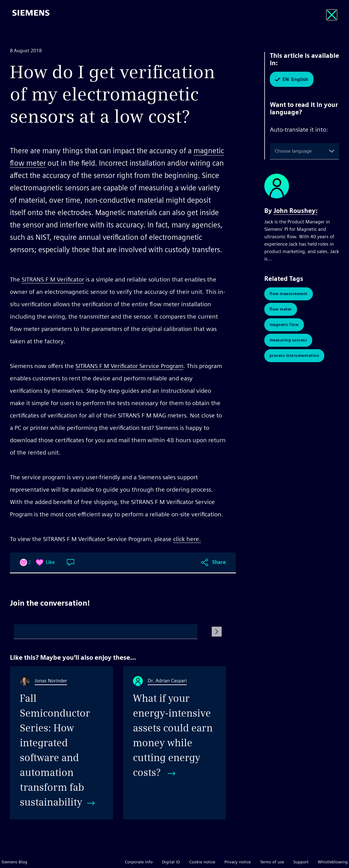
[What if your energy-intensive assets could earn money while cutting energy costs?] (175, 743)
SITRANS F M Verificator (53, 279)
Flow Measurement (289, 294)
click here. (187, 539)
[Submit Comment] (217, 632)
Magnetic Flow (284, 325)
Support (301, 862)
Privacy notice (238, 862)
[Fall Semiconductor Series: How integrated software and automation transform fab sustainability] (62, 743)
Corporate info (139, 862)
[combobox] (276, 151)
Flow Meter (281, 309)
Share (219, 562)
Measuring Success (288, 340)
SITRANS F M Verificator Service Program (129, 366)
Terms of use (272, 862)
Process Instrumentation (294, 356)
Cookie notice (202, 862)
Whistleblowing (333, 862)
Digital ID (171, 862)
